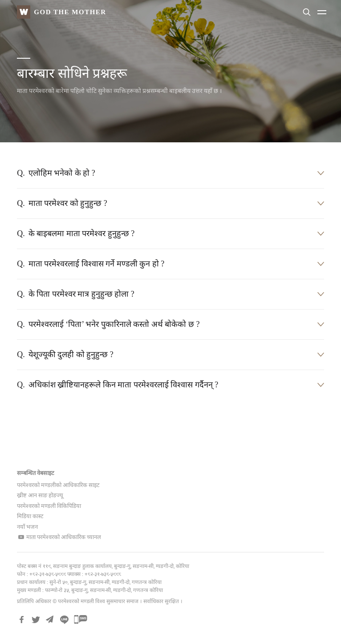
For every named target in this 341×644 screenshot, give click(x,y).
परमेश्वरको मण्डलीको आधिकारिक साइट (58, 485)
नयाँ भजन (27, 527)
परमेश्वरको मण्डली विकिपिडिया (49, 506)
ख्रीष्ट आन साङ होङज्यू (40, 495)
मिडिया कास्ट (30, 516)
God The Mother (70, 11)
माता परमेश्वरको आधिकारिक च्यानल (59, 537)
